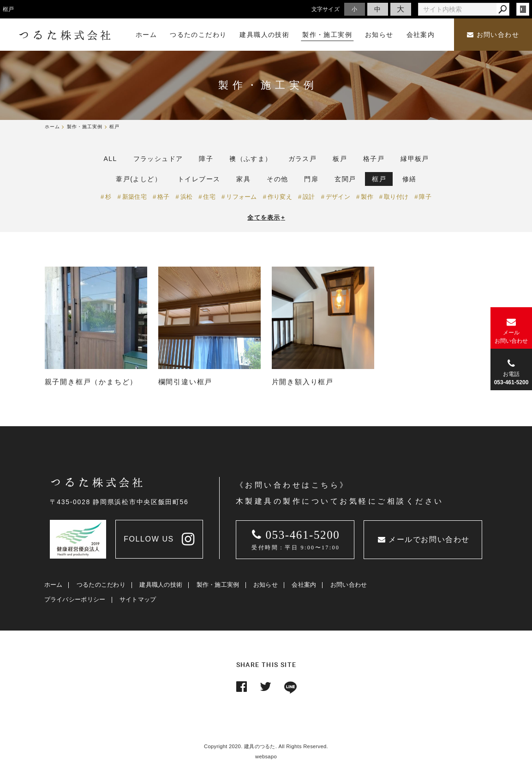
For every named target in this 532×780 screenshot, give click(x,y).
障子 (206, 159)
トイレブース (199, 179)
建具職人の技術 (161, 585)
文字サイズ (326, 9)
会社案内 (304, 585)
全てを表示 (266, 217)
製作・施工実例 (218, 585)
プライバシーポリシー (75, 599)
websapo (266, 756)
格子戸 (374, 159)
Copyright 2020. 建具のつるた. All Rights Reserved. (266, 746)
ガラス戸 (303, 159)
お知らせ (266, 585)
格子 (164, 197)
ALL (111, 159)
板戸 (340, 159)
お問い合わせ (493, 35)
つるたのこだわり (101, 585)
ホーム (54, 585)
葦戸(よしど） (138, 179)
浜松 (187, 197)
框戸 (379, 179)
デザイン (338, 197)
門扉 (311, 179)
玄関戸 (345, 179)
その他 (277, 179)
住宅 (209, 197)
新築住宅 (134, 197)
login (523, 9)
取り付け (396, 197)
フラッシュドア (158, 159)
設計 (309, 197)
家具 (243, 179)
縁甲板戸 (415, 159)
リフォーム (242, 197)
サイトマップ (138, 599)
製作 (367, 197)
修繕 (409, 179)
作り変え (280, 197)
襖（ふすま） (251, 159)
